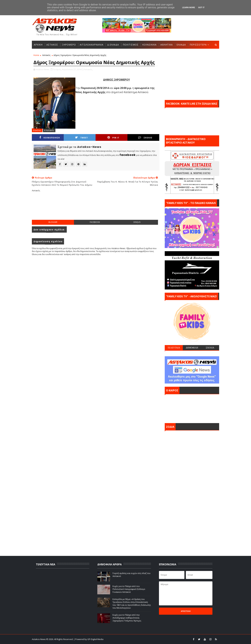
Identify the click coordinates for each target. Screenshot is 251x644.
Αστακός (46, 55)
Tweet (81, 138)
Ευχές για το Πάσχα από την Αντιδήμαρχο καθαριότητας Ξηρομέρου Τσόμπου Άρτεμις (127, 618)
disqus (137, 222)
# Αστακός (49, 130)
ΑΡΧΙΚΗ (38, 45)
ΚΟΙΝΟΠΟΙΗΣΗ (50, 138)
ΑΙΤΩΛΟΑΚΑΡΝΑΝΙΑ (92, 45)
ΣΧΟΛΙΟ (145, 138)
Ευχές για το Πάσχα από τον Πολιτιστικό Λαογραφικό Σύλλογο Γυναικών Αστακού (129, 589)
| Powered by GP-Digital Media (89, 639)
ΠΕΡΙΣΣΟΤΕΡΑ (198, 45)
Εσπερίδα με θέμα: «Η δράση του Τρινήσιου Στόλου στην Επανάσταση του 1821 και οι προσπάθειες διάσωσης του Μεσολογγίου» (132, 604)
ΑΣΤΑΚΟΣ (52, 45)
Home (36, 55)
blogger (53, 222)
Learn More (189, 7)
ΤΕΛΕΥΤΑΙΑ (174, 348)
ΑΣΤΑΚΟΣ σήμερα (192, 408)
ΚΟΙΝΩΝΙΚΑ (149, 45)
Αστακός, (88, 69)
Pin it (113, 138)
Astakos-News (39, 639)
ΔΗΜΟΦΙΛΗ (192, 348)
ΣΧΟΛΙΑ (210, 348)
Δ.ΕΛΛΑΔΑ (113, 45)
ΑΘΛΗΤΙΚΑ (167, 45)
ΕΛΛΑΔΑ (181, 45)
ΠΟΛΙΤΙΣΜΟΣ (131, 45)
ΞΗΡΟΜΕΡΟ (69, 45)
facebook (95, 222)
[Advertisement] (96, 208)
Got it (201, 7)
